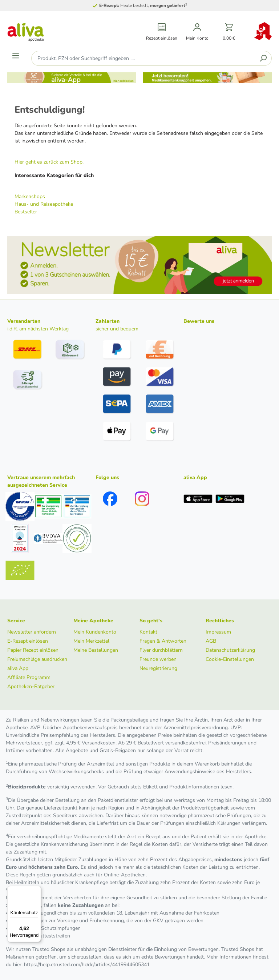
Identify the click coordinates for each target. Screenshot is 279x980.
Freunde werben (158, 659)
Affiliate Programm (29, 677)
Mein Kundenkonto (95, 632)
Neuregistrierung (158, 668)
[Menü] (16, 56)
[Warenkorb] (229, 32)
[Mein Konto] (197, 32)
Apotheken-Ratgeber (31, 686)
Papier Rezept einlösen (33, 650)
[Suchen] (263, 58)
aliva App (18, 668)
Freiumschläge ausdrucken (37, 659)
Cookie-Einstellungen (230, 659)
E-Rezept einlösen (28, 641)
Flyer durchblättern (161, 650)
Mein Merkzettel (91, 641)
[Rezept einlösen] (162, 32)
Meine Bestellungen (96, 650)
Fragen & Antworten (163, 641)
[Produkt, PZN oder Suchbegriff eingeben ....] (143, 58)
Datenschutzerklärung (230, 650)
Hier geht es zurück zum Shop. (49, 162)
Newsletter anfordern (32, 632)
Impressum (218, 632)
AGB (211, 641)
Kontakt (148, 632)
